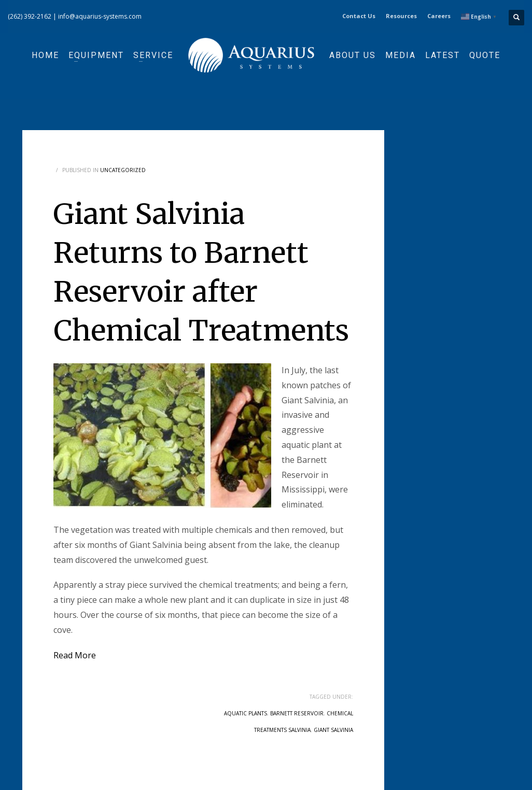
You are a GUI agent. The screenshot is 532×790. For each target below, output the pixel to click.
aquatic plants (246, 713)
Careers (439, 16)
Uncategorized (123, 170)
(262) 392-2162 (30, 16)
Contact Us (359, 16)
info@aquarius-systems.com (100, 16)
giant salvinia (333, 730)
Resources (401, 16)
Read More (75, 655)
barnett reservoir (297, 713)
